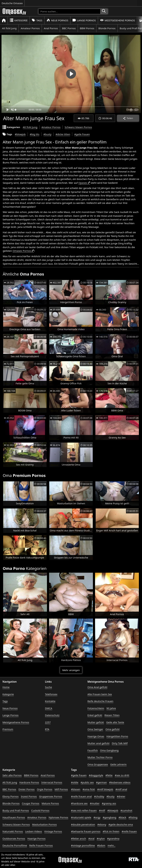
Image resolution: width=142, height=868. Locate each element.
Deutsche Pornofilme (15, 845)
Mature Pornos (50, 803)
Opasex (83, 183)
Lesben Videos (33, 831)
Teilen (128, 118)
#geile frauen (82, 134)
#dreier (121, 796)
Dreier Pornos (27, 789)
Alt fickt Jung (9, 28)
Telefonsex (51, 694)
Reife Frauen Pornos (41, 845)
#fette (109, 775)
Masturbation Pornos (44, 824)
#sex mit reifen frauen (84, 810)
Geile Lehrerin (118, 764)
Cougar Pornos (30, 803)
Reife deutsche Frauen (100, 701)
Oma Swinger (95, 729)
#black (122, 817)
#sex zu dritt (122, 775)
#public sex (87, 782)
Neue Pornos (57, 20)
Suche (48, 687)
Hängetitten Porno (117, 736)
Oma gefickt (112, 729)
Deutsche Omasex (12, 3)
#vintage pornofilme (83, 845)
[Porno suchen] (69, 11)
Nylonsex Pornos (58, 817)
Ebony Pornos (10, 796)
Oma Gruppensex (98, 764)
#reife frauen (129, 831)
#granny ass (109, 803)
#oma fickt (89, 789)
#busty (47, 134)
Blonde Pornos (107, 28)
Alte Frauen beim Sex (100, 694)
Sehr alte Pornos (12, 775)
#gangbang (109, 817)
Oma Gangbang (109, 750)
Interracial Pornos (52, 782)
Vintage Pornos (53, 831)
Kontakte (50, 701)
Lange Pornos (84, 20)
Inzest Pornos (29, 796)
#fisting (133, 817)
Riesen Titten (112, 715)
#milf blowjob (105, 789)
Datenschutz (52, 715)
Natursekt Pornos (13, 831)
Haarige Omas (96, 736)
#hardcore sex (79, 803)
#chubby (99, 796)
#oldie (75, 782)
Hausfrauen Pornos (14, 817)
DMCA (49, 708)
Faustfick (93, 750)
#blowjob (20, 134)
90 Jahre (111, 708)
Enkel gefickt (95, 715)
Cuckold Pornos (40, 810)
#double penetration (83, 824)
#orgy (97, 817)
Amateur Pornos (30, 28)
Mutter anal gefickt (98, 743)
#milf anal (121, 789)
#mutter (95, 803)
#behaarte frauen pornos (86, 831)
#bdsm (101, 845)
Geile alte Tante (115, 722)
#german (101, 782)
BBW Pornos (87, 28)
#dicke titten (63, 134)
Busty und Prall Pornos (16, 810)
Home (6, 687)
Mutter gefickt (96, 722)
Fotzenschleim (96, 708)
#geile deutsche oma (121, 824)
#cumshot (126, 810)
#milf (102, 810)
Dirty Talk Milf (120, 743)
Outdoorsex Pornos (14, 838)
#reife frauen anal (81, 796)
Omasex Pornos (22, 251)
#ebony (102, 824)
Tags (37, 20)
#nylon (101, 838)
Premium (8, 729)
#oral (91, 838)
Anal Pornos (51, 28)
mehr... (112, 845)
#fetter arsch (79, 838)
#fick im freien (111, 831)
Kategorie (19, 20)
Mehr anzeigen (71, 670)
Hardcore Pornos (29, 782)
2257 (48, 722)
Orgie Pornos (45, 789)
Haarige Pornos (36, 838)
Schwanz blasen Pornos (78, 127)
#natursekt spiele (81, 817)
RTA (47, 729)
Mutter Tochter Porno (100, 757)
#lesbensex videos (120, 782)
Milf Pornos (61, 789)
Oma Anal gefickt (97, 687)
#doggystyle (96, 775)
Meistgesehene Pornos (118, 20)
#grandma (113, 838)
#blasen (76, 789)
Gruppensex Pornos (51, 796)
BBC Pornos (69, 28)
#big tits (35, 134)
